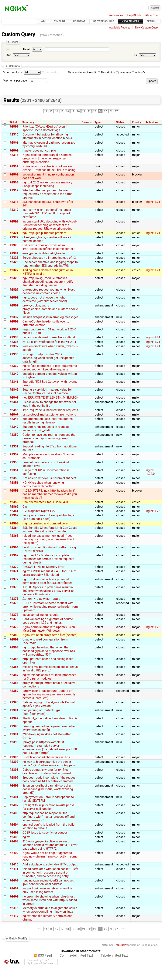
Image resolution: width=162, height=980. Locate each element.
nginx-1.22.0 (150, 472)
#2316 (14, 182)
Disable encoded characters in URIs (46, 757)
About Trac (152, 15)
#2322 (14, 237)
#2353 (14, 462)
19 (73, 111)
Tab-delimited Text (114, 955)
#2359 (14, 502)
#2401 (14, 797)
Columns (14, 66)
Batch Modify (18, 939)
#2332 (14, 317)
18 (67, 111)
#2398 (14, 770)
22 (89, 111)
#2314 (14, 166)
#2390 (14, 702)
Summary (28, 122)
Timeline (60, 21)
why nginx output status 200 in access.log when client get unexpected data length (48, 358)
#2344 (14, 402)
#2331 (14, 305)
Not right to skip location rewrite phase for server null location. (48, 807)
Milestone (152, 122)
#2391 (14, 710)
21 (84, 111)
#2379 (14, 627)
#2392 (14, 718)
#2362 (14, 515)
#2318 (14, 202)
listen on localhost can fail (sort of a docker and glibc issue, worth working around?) (48, 789)
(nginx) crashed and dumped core (45, 523)
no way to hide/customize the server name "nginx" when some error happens (49, 764)
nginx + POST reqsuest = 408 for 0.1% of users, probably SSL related (50, 573)
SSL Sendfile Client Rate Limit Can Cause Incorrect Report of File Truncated (50, 530)
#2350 (14, 435)
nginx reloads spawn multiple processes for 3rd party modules (49, 677)
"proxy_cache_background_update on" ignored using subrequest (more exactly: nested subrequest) (49, 694)
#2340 (14, 374)
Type (97, 122)
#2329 (14, 290)
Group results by (13, 73)
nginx (26, 837)
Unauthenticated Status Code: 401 (45, 502)
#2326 (14, 262)
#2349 (14, 427)
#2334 (14, 329)
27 (116, 111)
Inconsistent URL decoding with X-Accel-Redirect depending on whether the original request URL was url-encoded (50, 225)
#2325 (14, 258)
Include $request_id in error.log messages (50, 317)
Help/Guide (134, 15)
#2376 (14, 603)
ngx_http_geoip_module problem (44, 233)
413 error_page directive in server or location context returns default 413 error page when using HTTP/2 (50, 845)
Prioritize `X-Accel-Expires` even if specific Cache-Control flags (45, 128)
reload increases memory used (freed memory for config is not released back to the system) (50, 539)
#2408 (14, 841)
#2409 (14, 853)
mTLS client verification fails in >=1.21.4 (49, 342)
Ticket (26, 50)
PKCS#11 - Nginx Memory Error (43, 567)
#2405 (14, 833)
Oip (25, 507)
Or (136, 55)
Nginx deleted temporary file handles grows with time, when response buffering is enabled (47, 158)
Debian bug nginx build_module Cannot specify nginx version (49, 704)
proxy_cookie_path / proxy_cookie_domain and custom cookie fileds (50, 309)
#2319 (14, 210)
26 (111, 111)
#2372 (14, 579)
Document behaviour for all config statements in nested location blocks (47, 136)
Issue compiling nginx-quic (40, 615)
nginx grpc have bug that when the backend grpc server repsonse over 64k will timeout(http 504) (49, 651)
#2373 (14, 587)
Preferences (116, 15)
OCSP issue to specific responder (45, 833)
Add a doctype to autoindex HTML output (50, 864)
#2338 (14, 354)
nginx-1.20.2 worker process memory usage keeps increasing (47, 184)
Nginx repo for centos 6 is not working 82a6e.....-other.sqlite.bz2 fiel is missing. (49, 168)
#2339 (14, 366)
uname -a (123, 73)
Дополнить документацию (41, 599)
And (9, 55)
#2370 (14, 567)
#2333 (14, 321)
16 (56, 111)
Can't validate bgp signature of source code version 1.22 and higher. (48, 621)
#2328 (14, 278)
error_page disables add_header (44, 253)
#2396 (14, 757)
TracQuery (120, 945)
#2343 (14, 398)
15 (51, 111)
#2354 (14, 470)
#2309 (14, 127)
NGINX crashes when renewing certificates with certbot (43, 484)
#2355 (14, 478)
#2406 (14, 837)
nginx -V (138, 73)
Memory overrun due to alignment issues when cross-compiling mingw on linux (50, 910)
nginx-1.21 (153, 202)
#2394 (14, 734)
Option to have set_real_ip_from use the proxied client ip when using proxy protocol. (49, 438)
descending (53, 73)
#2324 (14, 253)
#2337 (14, 346)
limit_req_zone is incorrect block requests (50, 410)
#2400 (14, 786)
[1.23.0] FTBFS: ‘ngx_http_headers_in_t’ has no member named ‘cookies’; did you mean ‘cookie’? (50, 494)
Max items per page (15, 81)
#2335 (14, 337)
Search (152, 21)
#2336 (14, 342)
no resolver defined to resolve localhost (49, 337)
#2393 (14, 726)
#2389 (14, 691)
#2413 (14, 880)
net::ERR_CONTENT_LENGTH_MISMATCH (50, 398)
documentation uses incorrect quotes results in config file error (48, 421)
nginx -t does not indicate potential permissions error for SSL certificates (47, 581)
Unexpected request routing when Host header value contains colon (49, 291)
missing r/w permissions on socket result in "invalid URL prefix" (50, 669)
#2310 (14, 134)
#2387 (14, 675)
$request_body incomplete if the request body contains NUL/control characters (49, 779)
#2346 (14, 410)
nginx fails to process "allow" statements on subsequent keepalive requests (50, 368)
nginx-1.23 (153, 511)
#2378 (14, 619)
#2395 (14, 742)
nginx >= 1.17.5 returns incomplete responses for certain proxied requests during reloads (48, 559)
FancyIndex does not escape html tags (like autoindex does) (48, 517)
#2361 (14, 511)
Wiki (44, 21)
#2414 (14, 888)
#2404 (14, 825)
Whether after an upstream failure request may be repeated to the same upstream (47, 194)
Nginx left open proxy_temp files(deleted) (50, 635)
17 (62, 111)
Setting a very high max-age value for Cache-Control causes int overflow (47, 391)
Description (106, 73)
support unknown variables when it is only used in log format (47, 890)
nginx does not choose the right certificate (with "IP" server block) (45, 299)
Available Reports (120, 28)
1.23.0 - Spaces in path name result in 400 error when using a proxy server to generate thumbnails (48, 591)
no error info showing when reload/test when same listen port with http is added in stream (50, 900)
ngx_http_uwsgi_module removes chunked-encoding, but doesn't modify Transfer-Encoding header (48, 282)
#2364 (14, 528)
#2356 (14, 483)
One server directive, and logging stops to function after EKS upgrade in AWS (50, 264)
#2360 (14, 507)
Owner (85, 122)
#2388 (14, 683)
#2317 (14, 190)
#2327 (14, 270)
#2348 (14, 419)
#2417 (14, 916)
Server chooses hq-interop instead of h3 (49, 258)
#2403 (14, 813)
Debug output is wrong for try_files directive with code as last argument (47, 771)
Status (120, 122)
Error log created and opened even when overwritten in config (49, 728)
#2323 (14, 245)
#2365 (14, 536)
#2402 (14, 805)
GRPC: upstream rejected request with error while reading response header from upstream (50, 607)
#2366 (14, 547)
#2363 (14, 523)
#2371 (14, 571)
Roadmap (79, 21)
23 (95, 111)
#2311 (14, 143)
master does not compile (39, 151)
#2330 (14, 298)
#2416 (14, 908)
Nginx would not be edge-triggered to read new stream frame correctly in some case (50, 856)
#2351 (14, 446)
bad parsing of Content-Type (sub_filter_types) (41, 712)
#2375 (14, 599)
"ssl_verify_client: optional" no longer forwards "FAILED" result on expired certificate (47, 213)
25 (106, 111)
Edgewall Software (42, 963)
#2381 (14, 639)
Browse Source (104, 21)
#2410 (14, 864)
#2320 (14, 221)
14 (46, 111)
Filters (14, 42)
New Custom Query (147, 28)
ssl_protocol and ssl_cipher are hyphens (49, 415)
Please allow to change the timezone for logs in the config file (49, 404)
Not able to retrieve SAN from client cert (49, 478)
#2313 (14, 155)
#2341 (14, 382)
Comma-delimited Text (76, 955)
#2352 (14, 454)
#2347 (14, 415)
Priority (136, 122)
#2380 (14, 635)
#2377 (14, 615)
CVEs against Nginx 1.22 (39, 511)
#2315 (14, 174)
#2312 (14, 151)
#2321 (14, 233)
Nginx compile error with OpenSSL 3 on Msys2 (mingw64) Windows (49, 629)
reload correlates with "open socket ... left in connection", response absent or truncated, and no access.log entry (50, 873)
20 (78, 111)
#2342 (14, 390)
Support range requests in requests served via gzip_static (46, 429)
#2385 (14, 667)
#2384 (14, 659)
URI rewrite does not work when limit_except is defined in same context (49, 247)
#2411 (14, 869)
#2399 (14, 778)
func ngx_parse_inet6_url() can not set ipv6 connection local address (48, 882)
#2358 (14, 491)
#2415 (14, 896)
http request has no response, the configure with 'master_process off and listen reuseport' (49, 817)
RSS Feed (45, 955)
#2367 (14, 555)
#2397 (14, 762)
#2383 (14, 647)
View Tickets (130, 21)
